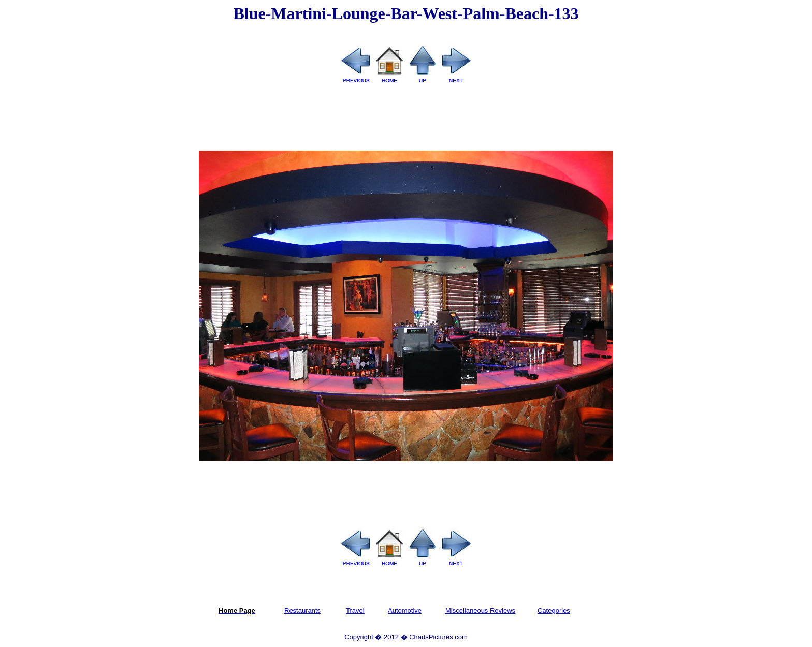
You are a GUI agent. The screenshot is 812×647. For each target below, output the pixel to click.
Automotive (405, 611)
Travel (355, 611)
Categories (554, 611)
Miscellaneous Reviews (480, 611)
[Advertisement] (406, 118)
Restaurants (302, 611)
